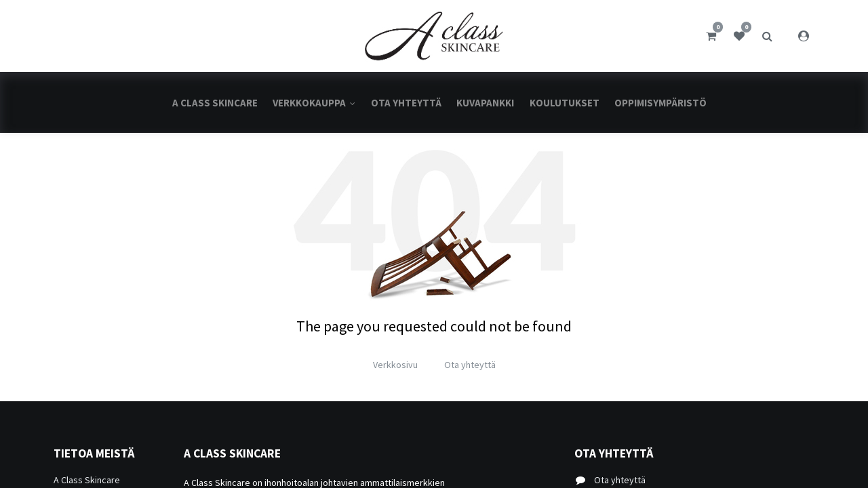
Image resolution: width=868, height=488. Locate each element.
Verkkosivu (395, 365)
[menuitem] (215, 103)
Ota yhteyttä (470, 365)
